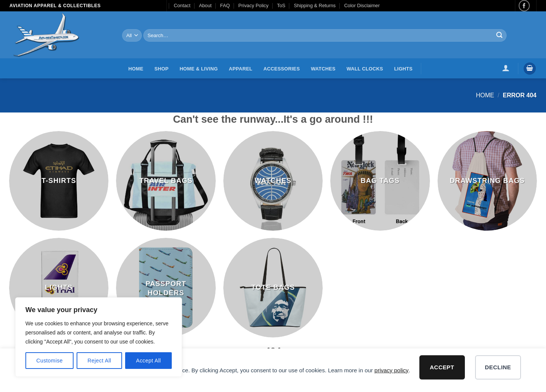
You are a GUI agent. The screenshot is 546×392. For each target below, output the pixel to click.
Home (136, 69)
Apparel (241, 69)
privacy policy (392, 370)
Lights (403, 69)
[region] (99, 337)
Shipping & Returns (315, 5)
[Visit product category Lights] (59, 288)
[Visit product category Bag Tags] (380, 181)
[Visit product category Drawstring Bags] (487, 181)
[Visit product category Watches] (273, 181)
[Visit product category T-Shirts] (59, 181)
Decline (498, 367)
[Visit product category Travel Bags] (166, 181)
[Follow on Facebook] (524, 5)
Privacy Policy (254, 5)
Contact (182, 5)
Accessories (282, 69)
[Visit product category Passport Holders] (166, 288)
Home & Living (199, 69)
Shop (161, 69)
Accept (442, 367)
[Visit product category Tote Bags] (273, 288)
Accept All (149, 361)
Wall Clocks (365, 69)
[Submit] (499, 36)
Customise (50, 361)
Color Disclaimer (362, 5)
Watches (323, 69)
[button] (506, 68)
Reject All (100, 361)
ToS (281, 5)
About (205, 5)
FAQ (225, 5)
